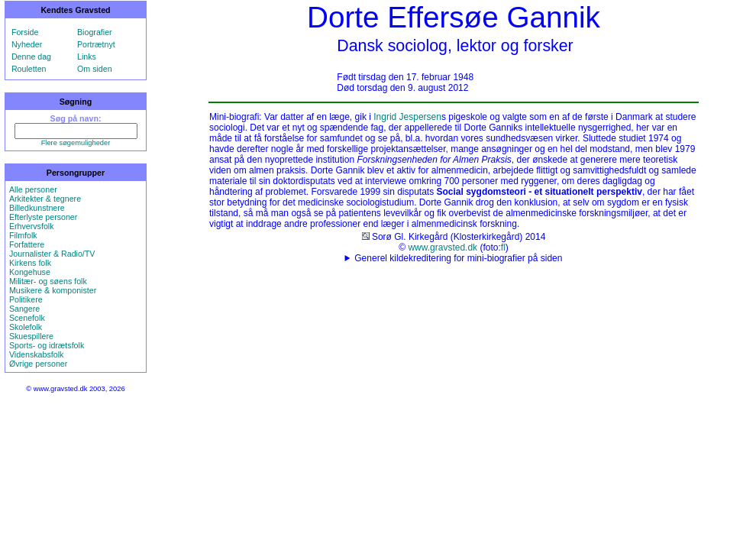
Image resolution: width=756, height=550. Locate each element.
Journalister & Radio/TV (52, 254)
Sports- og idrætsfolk (47, 345)
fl (503, 247)
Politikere (26, 299)
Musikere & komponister (53, 290)
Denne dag (31, 57)
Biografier (95, 32)
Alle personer (33, 189)
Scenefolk (27, 318)
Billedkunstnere (37, 208)
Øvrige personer (38, 364)
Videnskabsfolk (36, 354)
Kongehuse (30, 272)
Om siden (95, 69)
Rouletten (29, 69)
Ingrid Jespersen (407, 117)
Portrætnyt (96, 44)
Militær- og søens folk (48, 281)
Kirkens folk (30, 263)
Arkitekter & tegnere (45, 199)
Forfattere (27, 244)
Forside (25, 32)
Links (87, 57)
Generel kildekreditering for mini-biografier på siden (458, 258)
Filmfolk (23, 235)
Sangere (24, 309)
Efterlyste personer (43, 217)
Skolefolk (26, 327)
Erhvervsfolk (32, 226)
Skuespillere (31, 336)
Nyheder (27, 44)
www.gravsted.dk (443, 247)
